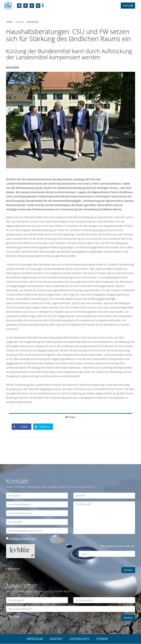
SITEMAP (102, 639)
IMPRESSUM (35, 639)
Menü (128, 5)
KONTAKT (56, 639)
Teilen (70, 417)
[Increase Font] (32, 6)
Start (9, 22)
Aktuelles (33, 22)
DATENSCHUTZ (80, 639)
